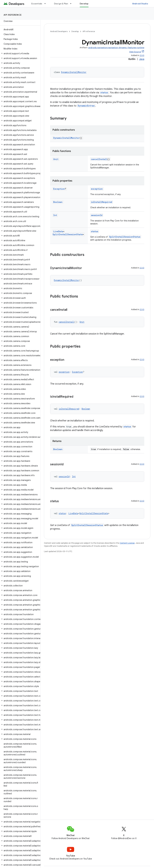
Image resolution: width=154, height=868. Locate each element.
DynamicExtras (86, 106)
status (104, 93)
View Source (135, 52)
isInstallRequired (102, 202)
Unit (56, 159)
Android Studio (140, 4)
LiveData (58, 231)
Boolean (58, 202)
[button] (20, 53)
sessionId (97, 215)
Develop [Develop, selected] (84, 4)
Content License (127, 543)
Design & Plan (61, 4)
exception (97, 189)
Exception (59, 189)
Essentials (37, 4)
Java (142, 59)
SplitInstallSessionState (68, 234)
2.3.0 (142, 55)
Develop (75, 31)
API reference (13, 15)
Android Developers (59, 31)
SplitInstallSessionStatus (125, 237)
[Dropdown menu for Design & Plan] (72, 4)
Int (55, 215)
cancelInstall (99, 159)
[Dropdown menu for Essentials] (46, 4)
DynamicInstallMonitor (74, 72)
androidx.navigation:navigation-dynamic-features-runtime (116, 48)
